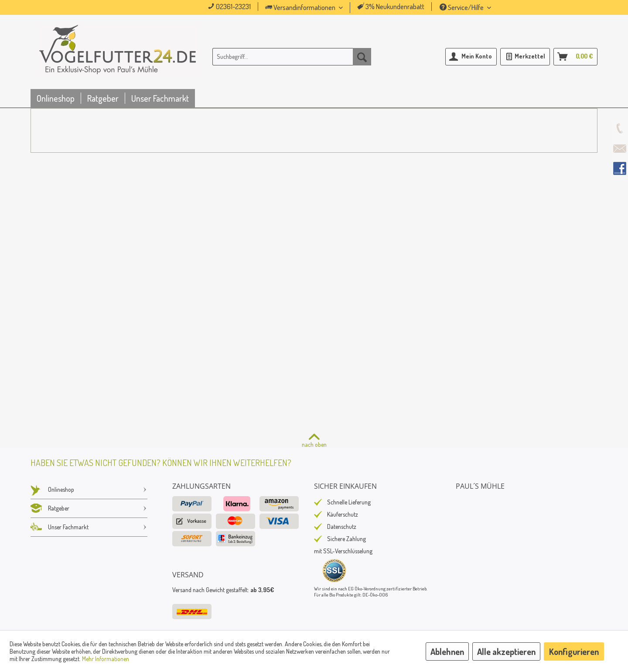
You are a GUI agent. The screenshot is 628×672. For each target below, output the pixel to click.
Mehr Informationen (106, 659)
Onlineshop (89, 490)
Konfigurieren (574, 651)
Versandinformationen (301, 7)
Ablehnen (447, 651)
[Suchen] (362, 57)
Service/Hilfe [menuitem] (462, 7)
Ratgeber (89, 508)
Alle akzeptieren (506, 651)
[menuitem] (316, 8)
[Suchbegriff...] (292, 57)
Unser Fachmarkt (89, 527)
